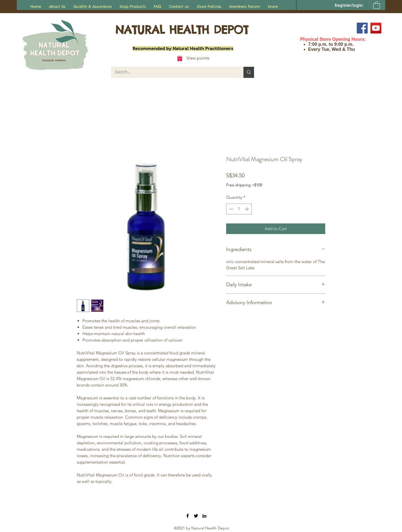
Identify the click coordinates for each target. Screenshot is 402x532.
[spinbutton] (239, 209)
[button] (377, 5)
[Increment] (247, 209)
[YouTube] (376, 28)
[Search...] (173, 72)
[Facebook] (362, 28)
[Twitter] (196, 516)
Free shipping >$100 (244, 185)
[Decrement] (231, 209)
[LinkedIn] (204, 516)
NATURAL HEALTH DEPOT (182, 30)
